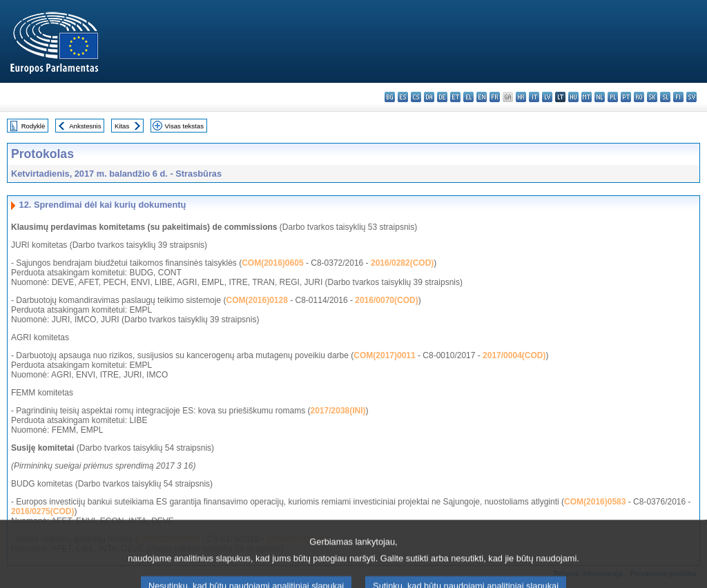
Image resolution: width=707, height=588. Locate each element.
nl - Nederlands (600, 97)
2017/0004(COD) (514, 355)
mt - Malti (587, 97)
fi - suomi (678, 97)
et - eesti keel (455, 97)
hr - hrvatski (521, 97)
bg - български (390, 97)
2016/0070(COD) (386, 300)
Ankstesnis (85, 126)
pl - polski (613, 97)
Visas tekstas (184, 126)
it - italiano (534, 97)
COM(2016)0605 (272, 263)
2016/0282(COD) (402, 263)
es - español (403, 97)
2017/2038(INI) (338, 411)
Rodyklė (33, 126)
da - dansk (429, 97)
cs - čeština (416, 97)
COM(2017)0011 (384, 355)
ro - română (639, 97)
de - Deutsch (442, 97)
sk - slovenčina (652, 97)
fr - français (495, 97)
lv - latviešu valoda (547, 97)
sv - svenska (691, 97)
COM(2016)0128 (256, 300)
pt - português (626, 97)
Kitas (122, 126)
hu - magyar (573, 97)
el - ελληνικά (468, 97)
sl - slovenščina (665, 97)
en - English (482, 97)
